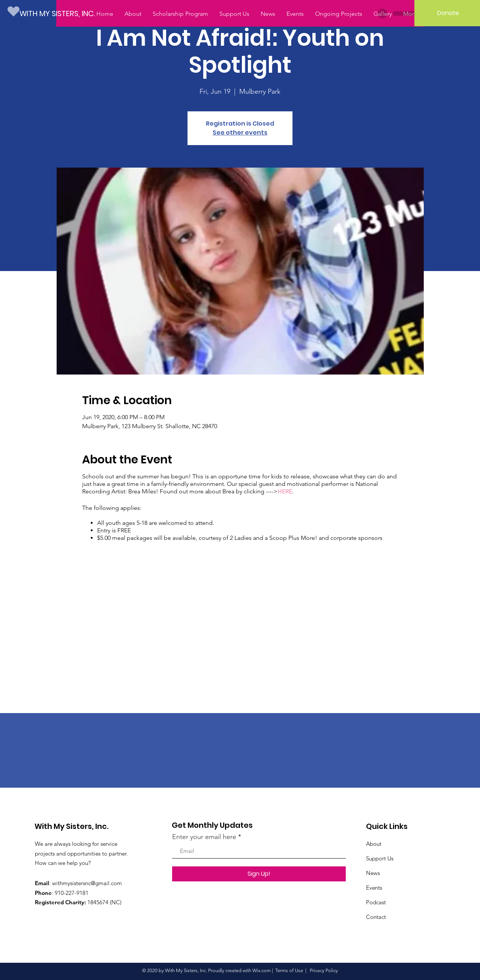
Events (374, 888)
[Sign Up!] (259, 874)
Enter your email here (204, 837)
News (373, 873)
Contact (376, 917)
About (374, 844)
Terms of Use (289, 970)
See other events (240, 133)
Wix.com (262, 970)
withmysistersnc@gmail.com (87, 883)
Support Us (380, 858)
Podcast (376, 902)
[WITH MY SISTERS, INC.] (62, 13)
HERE (285, 491)
